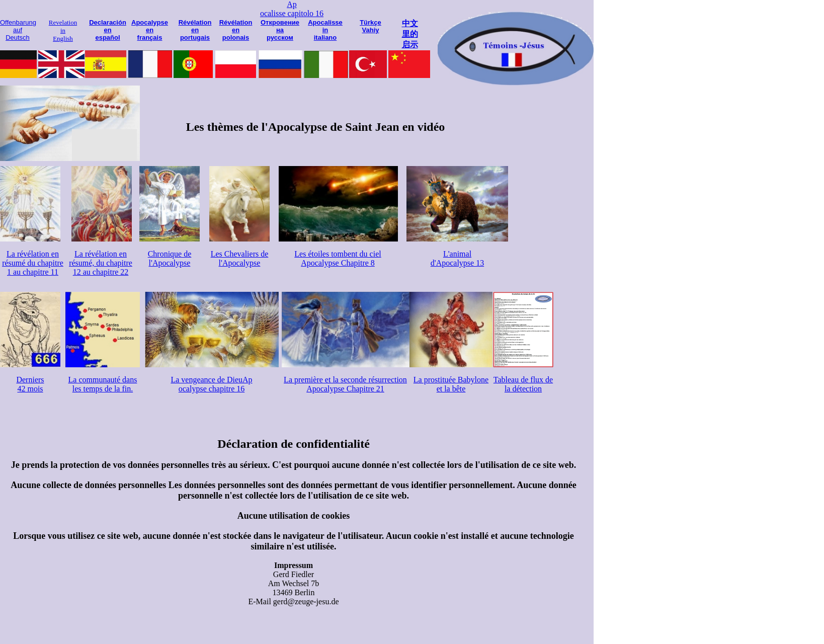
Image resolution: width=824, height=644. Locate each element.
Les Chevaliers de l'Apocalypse (240, 258)
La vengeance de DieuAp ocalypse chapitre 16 (211, 384)
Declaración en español (108, 30)
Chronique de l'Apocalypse (170, 258)
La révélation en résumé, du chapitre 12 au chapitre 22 (101, 263)
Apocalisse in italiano (325, 30)
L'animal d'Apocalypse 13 (457, 258)
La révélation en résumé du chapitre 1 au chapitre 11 (33, 263)
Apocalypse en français (150, 30)
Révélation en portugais (195, 30)
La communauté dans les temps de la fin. (103, 384)
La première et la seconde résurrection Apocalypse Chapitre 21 (345, 384)
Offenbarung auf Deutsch (18, 30)
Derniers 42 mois (30, 384)
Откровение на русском (280, 30)
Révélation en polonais (236, 30)
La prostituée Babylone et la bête (451, 384)
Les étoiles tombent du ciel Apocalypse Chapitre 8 (338, 258)
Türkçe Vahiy (370, 26)
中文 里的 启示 (410, 34)
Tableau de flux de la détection (523, 384)
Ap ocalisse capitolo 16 (292, 9)
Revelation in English (63, 30)
